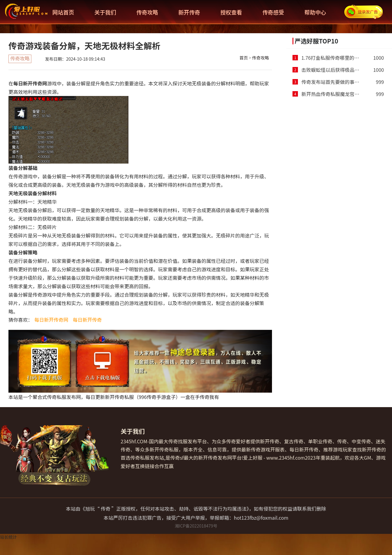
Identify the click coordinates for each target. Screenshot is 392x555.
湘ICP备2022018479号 (196, 526)
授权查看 (231, 12)
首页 (244, 58)
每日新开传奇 (87, 320)
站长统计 (8, 537)
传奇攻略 (147, 12)
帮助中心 (315, 12)
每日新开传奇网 (51, 320)
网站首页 (63, 12)
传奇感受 (273, 12)
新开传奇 (189, 12)
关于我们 (105, 12)
